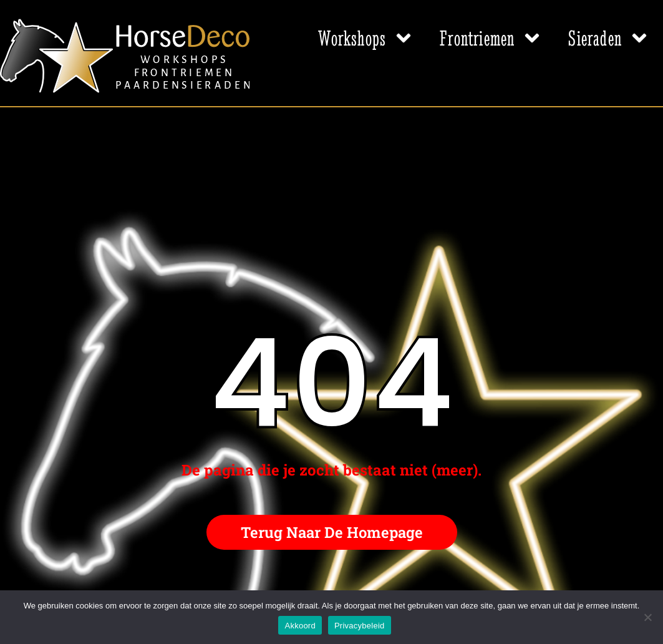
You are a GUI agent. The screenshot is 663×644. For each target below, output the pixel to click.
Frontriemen (491, 38)
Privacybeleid (360, 626)
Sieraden (609, 38)
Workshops (366, 38)
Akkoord (300, 626)
